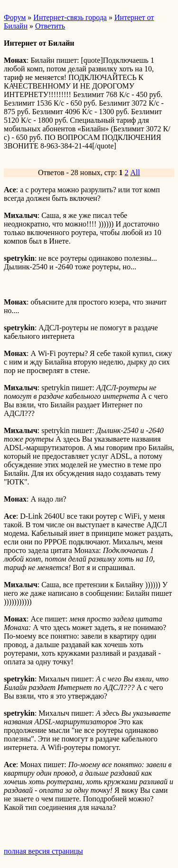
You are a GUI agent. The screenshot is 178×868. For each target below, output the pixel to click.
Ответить (50, 26)
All (135, 173)
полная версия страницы (43, 851)
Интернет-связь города (70, 17)
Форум (15, 17)
